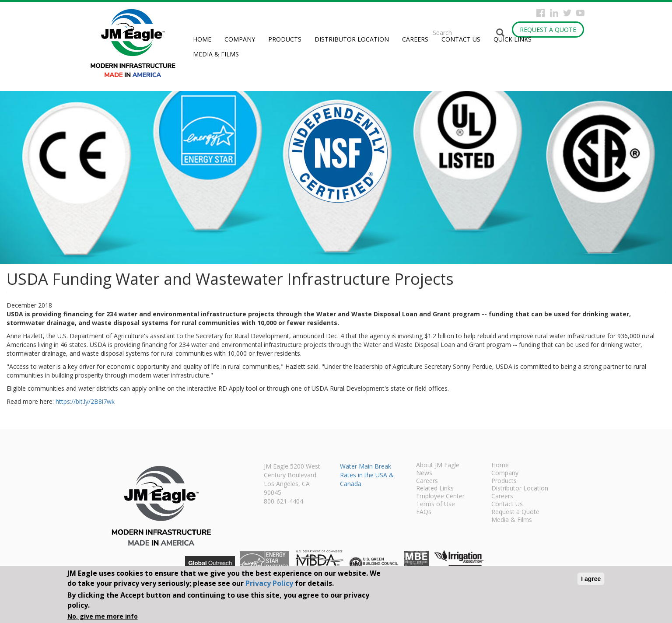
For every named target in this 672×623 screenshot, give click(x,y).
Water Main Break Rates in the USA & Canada (367, 475)
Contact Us (461, 39)
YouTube (580, 13)
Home (202, 39)
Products (285, 39)
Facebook (541, 13)
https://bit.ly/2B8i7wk (85, 401)
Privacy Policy (269, 583)
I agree (591, 579)
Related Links (435, 489)
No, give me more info (103, 616)
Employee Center (440, 497)
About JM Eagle (438, 465)
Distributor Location (352, 39)
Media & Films (216, 54)
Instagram (554, 13)
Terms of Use (436, 504)
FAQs (424, 512)
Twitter (567, 13)
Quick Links (513, 39)
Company (240, 39)
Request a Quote (548, 30)
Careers (415, 39)
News (424, 473)
